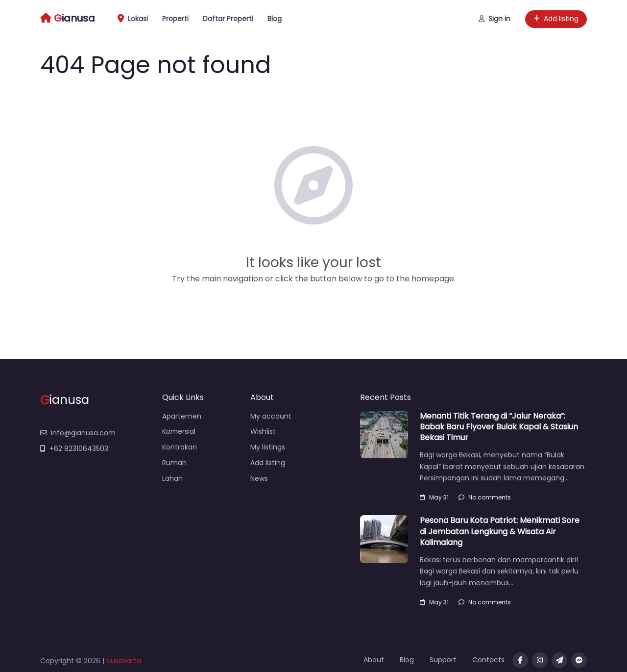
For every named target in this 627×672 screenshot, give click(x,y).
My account (271, 416)
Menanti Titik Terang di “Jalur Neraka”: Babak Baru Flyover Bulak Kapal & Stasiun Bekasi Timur (499, 427)
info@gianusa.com (78, 433)
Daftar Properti (228, 19)
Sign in (494, 19)
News (259, 478)
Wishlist (263, 431)
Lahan (172, 478)
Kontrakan (180, 447)
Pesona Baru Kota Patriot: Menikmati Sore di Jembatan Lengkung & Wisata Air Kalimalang (500, 531)
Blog (275, 19)
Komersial (179, 431)
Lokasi (133, 19)
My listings (268, 447)
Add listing (556, 19)
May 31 (434, 497)
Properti (175, 19)
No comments (485, 497)
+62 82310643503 (74, 448)
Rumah (174, 463)
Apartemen (182, 416)
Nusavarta (124, 661)
